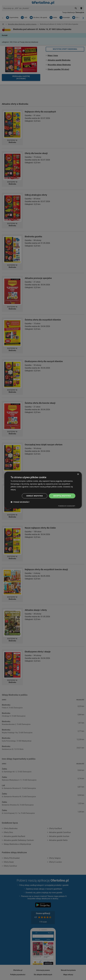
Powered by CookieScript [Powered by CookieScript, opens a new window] (67, 506)
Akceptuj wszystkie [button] (62, 496)
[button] (20, 502)
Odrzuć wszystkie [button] (34, 496)
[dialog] (43, 490)
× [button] (78, 474)
